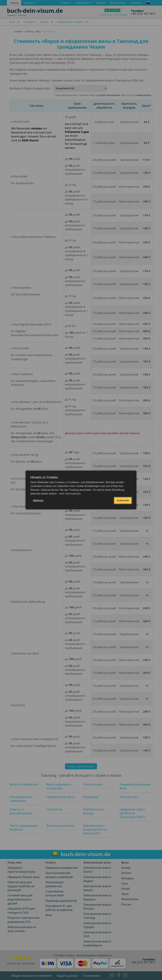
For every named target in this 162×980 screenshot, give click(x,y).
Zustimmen (123, 500)
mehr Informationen (69, 494)
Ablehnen (38, 500)
